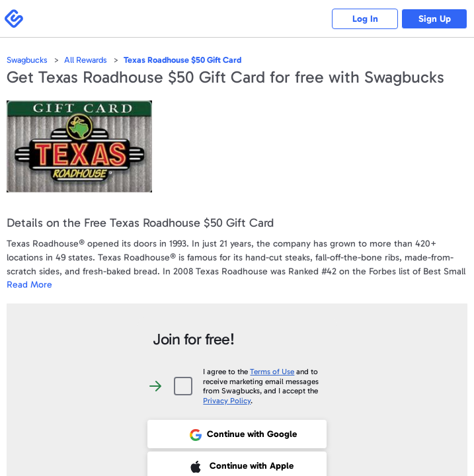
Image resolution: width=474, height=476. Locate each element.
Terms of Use (272, 372)
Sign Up (435, 19)
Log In (365, 19)
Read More (29, 285)
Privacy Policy (227, 401)
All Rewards (86, 60)
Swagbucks (27, 60)
